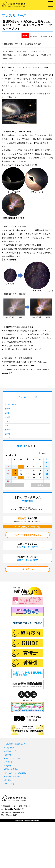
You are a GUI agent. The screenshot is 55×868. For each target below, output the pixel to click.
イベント (9, 762)
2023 (8, 417)
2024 (8, 413)
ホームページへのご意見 (15, 773)
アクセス (30, 569)
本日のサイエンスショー (28, 558)
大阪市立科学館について (15, 744)
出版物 (8, 780)
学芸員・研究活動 (13, 777)
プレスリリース (12, 405)
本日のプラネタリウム (28, 546)
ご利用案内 (10, 748)
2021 (8, 426)
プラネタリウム (12, 751)
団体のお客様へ (12, 769)
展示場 (8, 755)
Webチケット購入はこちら (30, 535)
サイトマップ (11, 784)
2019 (8, 434)
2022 (8, 421)
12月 (39, 485)
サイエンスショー (13, 759)
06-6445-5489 (19, 812)
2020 (8, 430)
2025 (8, 409)
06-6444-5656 (12, 809)
